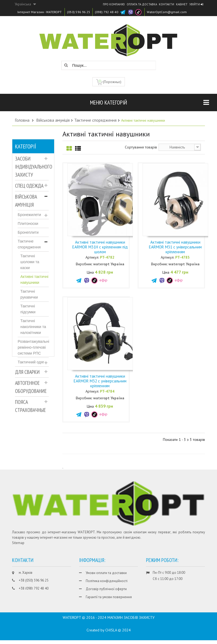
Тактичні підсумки (28, 309)
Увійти (196, 4)
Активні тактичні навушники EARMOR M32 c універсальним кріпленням (100, 381)
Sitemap (18, 543)
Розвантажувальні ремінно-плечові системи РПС (33, 347)
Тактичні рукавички (29, 294)
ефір (99, 280)
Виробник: (84, 264)
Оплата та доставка (142, 4)
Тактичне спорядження (29, 244)
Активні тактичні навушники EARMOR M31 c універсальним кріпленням (175, 247)
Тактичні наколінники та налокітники (33, 327)
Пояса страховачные (30, 406)
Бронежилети (29, 215)
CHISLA (111, 634)
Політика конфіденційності (107, 581)
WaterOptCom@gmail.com (167, 12)
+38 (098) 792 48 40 (34, 588)
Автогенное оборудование (31, 387)
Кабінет (182, 4)
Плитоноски (28, 224)
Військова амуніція (26, 201)
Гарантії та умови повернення (109, 597)
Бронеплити (28, 232)
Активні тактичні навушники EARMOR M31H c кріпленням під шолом (100, 247)
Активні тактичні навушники (34, 280)
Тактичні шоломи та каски (30, 262)
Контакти (167, 4)
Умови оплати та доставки (106, 573)
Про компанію (114, 4)
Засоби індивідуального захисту (32, 167)
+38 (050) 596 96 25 (34, 580)
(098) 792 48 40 (106, 12)
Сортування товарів (141, 147)
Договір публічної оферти (106, 589)
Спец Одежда (29, 186)
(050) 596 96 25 (79, 12)
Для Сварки (27, 372)
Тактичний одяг (31, 362)
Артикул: (92, 257)
